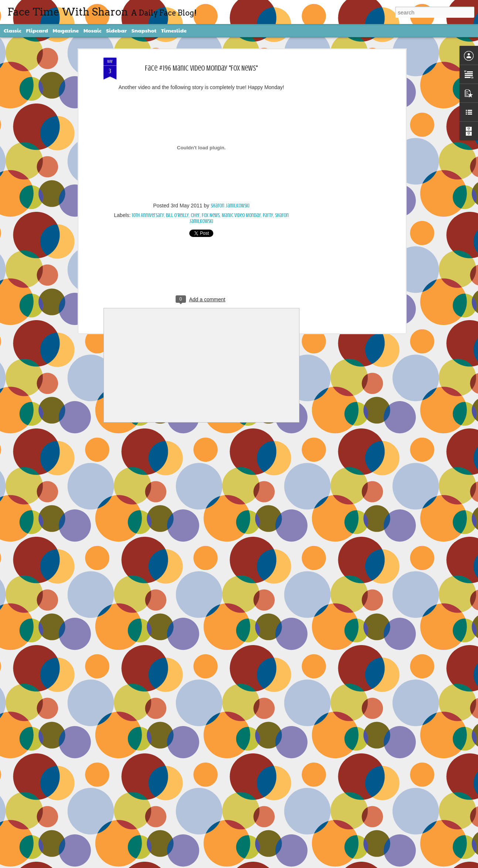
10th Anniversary (148, 215)
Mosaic (93, 30)
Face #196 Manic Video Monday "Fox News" (201, 68)
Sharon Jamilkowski (230, 206)
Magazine (66, 30)
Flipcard (37, 30)
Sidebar (116, 30)
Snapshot (144, 30)
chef (195, 215)
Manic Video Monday (241, 215)
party (268, 215)
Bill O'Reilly (177, 215)
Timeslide (174, 30)
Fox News (211, 215)
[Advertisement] (340, 174)
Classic (13, 30)
